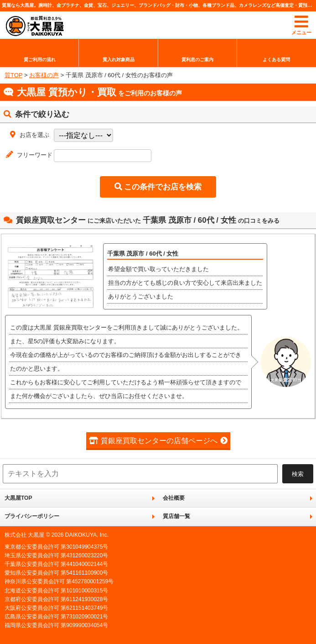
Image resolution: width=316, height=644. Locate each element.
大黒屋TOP (18, 498)
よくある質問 (276, 60)
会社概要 (174, 498)
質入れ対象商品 (119, 60)
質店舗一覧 (176, 516)
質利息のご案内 (197, 60)
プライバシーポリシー (32, 516)
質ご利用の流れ (40, 60)
